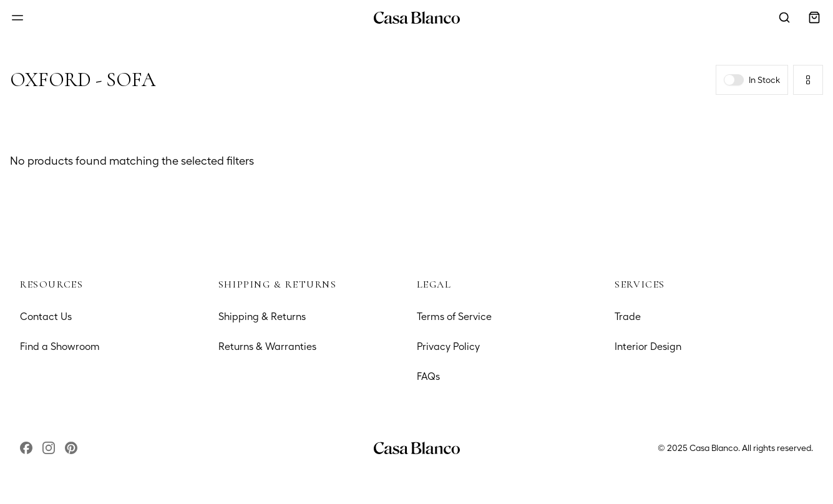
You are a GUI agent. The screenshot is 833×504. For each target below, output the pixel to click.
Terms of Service (454, 317)
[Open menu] (17, 17)
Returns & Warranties (267, 346)
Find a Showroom (60, 346)
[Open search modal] (784, 17)
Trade (628, 317)
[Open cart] (814, 17)
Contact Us (46, 317)
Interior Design (648, 346)
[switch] (734, 80)
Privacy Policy (448, 346)
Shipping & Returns (262, 317)
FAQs (428, 376)
